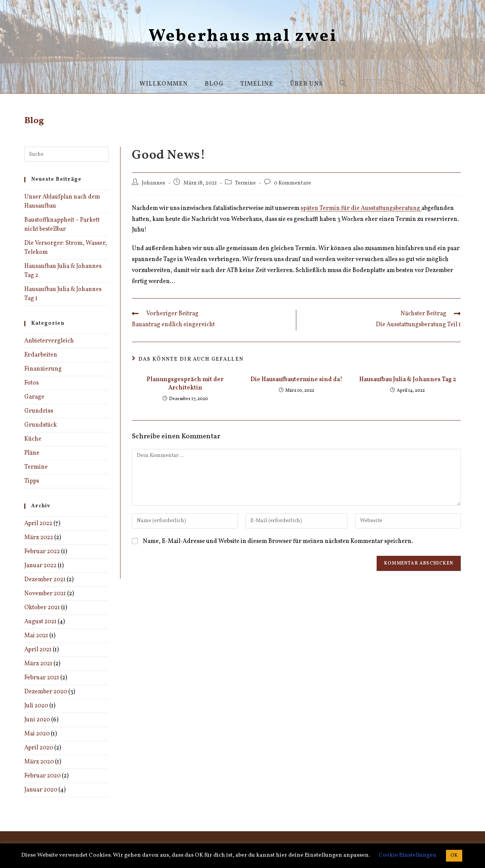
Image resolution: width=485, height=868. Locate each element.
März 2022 (39, 538)
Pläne (32, 453)
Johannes (153, 183)
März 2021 (38, 664)
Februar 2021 (42, 678)
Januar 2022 (40, 566)
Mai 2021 (36, 636)
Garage (34, 397)
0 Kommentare (293, 183)
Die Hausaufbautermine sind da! (296, 380)
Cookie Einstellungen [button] (408, 855)
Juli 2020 (36, 706)
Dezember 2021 (45, 580)
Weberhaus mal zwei (243, 37)
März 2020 (39, 762)
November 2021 (45, 594)
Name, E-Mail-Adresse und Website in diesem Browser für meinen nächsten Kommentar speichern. (278, 541)
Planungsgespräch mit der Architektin (185, 384)
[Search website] (343, 84)
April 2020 (39, 748)
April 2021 (38, 650)
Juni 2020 (37, 720)
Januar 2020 (41, 790)
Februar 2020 (42, 776)
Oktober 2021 (42, 608)
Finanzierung (43, 369)
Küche (33, 439)
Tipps (32, 481)
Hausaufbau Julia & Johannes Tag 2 (408, 380)
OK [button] (454, 855)
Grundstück (41, 425)
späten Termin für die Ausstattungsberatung (361, 208)
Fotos (31, 383)
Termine (245, 183)
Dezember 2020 (46, 692)
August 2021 (40, 622)
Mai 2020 (37, 734)
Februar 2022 (42, 552)
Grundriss (39, 411)
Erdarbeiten (41, 355)
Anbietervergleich (49, 341)
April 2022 (38, 524)
